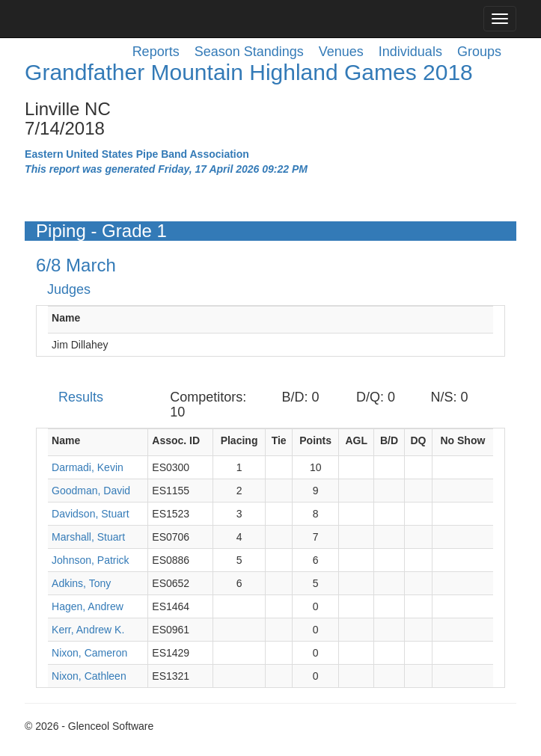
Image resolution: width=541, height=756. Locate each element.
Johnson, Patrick (91, 560)
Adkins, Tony (81, 583)
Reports (156, 52)
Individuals (410, 52)
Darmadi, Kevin (88, 467)
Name (66, 318)
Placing (239, 440)
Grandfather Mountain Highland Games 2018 (249, 72)
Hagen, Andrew (88, 606)
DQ (418, 440)
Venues (341, 52)
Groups (479, 52)
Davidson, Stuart (91, 514)
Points (315, 440)
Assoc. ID (176, 440)
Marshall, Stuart (88, 537)
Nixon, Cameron (89, 653)
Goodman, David (91, 491)
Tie (279, 440)
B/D (389, 440)
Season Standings (249, 52)
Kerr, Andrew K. (88, 630)
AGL (356, 440)
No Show (462, 440)
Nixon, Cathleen (89, 676)
